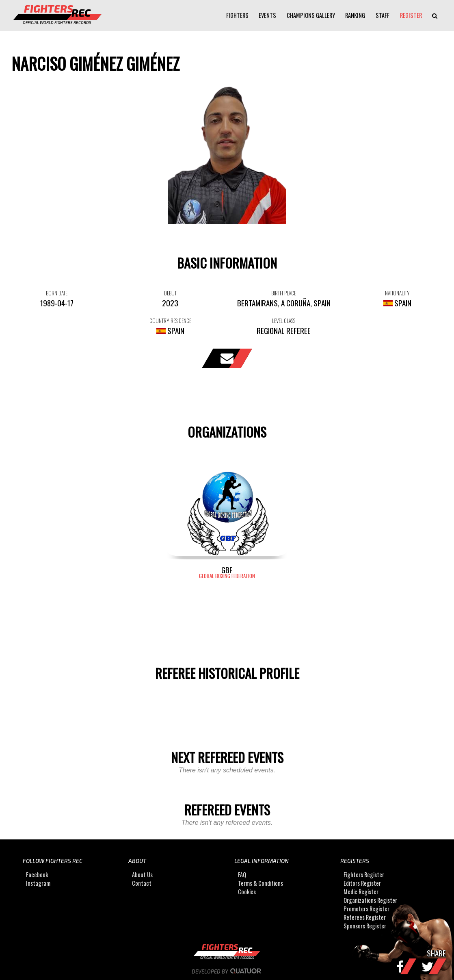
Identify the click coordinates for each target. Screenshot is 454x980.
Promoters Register (366, 909)
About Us (142, 875)
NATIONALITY (397, 293)
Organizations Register (370, 900)
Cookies (247, 892)
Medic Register (361, 892)
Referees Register (365, 917)
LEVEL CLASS (284, 321)
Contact (142, 883)
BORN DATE (57, 293)
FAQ (242, 875)
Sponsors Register (365, 926)
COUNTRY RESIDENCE (170, 321)
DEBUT (170, 293)
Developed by (227, 971)
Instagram (38, 883)
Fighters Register (364, 875)
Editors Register (362, 883)
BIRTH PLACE (284, 293)
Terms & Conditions (261, 883)
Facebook (37, 875)
